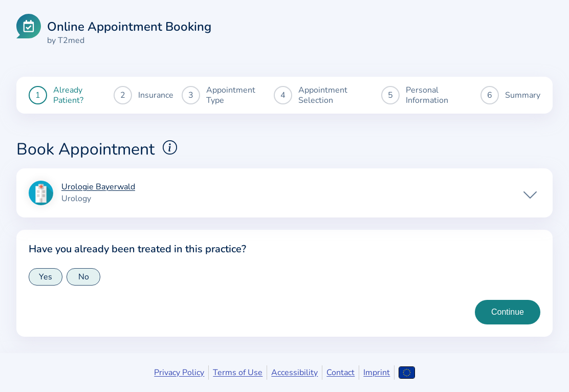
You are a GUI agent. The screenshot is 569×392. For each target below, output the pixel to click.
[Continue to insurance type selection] (508, 312)
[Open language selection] (407, 373)
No (84, 277)
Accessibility (294, 373)
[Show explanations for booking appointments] (170, 147)
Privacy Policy (179, 373)
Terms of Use (238, 373)
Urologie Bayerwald (98, 187)
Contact (341, 373)
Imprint (377, 373)
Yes (46, 277)
